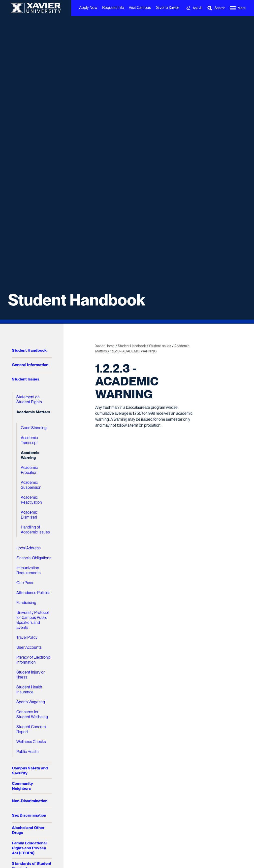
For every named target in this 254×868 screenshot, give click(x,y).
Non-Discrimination (30, 801)
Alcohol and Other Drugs (28, 830)
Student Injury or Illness (31, 675)
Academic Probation (29, 470)
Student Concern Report (31, 729)
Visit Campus (140, 8)
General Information (30, 365)
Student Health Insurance (29, 690)
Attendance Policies (33, 593)
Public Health (28, 752)
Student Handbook (77, 300)
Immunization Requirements (29, 570)
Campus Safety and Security (30, 771)
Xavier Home (105, 346)
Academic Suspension (31, 485)
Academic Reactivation (31, 500)
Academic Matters (33, 412)
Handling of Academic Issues (35, 530)
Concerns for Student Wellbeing (32, 714)
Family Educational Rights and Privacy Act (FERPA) (29, 848)
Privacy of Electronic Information (33, 660)
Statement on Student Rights (29, 399)
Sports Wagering (31, 702)
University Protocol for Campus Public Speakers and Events (32, 620)
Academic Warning (30, 455)
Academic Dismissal (29, 515)
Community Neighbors (22, 786)
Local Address (29, 548)
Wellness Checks (31, 742)
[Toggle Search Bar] (216, 8)
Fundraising (26, 603)
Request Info (113, 8)
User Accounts (29, 647)
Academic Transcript (29, 440)
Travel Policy (27, 637)
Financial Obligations (34, 558)
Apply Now (88, 8)
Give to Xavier (167, 8)
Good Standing (34, 428)
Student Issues (26, 379)
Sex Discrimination (29, 815)
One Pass (25, 583)
